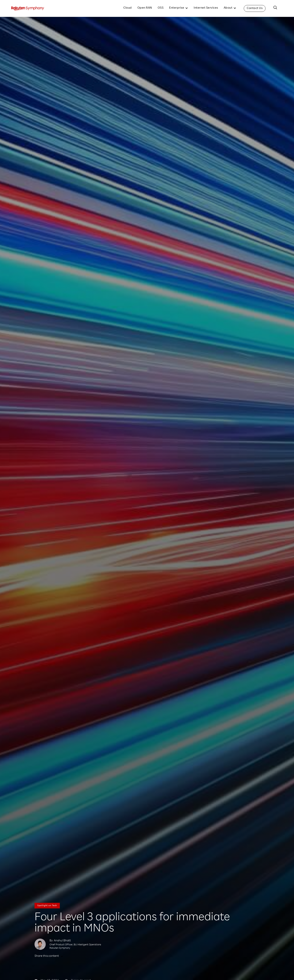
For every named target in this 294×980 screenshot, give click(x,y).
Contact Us (255, 8)
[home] (28, 8)
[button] (179, 8)
